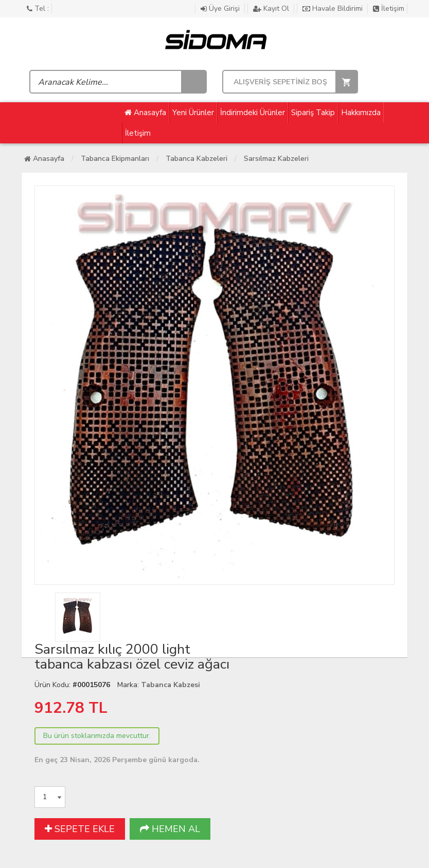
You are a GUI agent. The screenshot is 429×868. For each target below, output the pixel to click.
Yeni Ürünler (193, 113)
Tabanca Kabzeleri (196, 159)
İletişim (389, 8)
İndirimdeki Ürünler (253, 113)
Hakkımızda (361, 113)
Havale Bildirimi (334, 8)
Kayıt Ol (272, 8)
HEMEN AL (170, 829)
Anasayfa (145, 113)
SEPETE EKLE (80, 829)
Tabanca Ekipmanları (115, 159)
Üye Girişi (221, 8)
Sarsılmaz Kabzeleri (276, 159)
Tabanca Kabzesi (171, 685)
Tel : (38, 8)
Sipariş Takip (313, 113)
